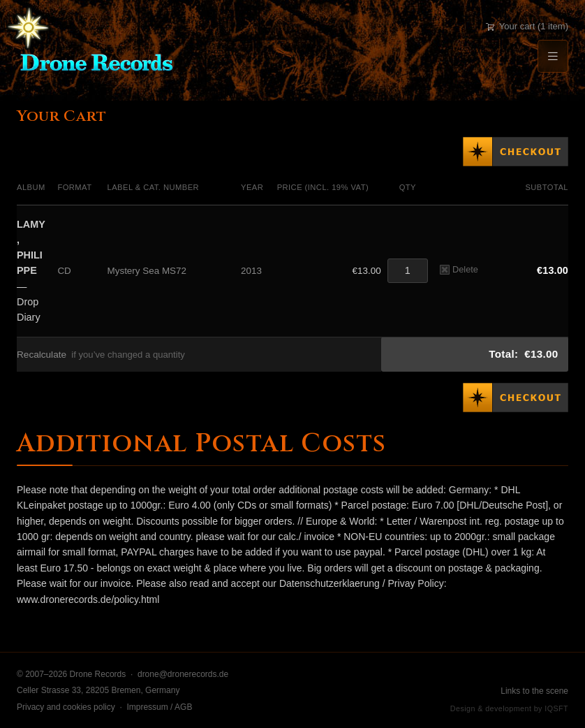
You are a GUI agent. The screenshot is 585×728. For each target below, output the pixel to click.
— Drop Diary (31, 271)
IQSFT (556, 708)
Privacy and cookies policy (66, 707)
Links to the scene (534, 691)
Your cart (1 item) (527, 26)
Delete (459, 269)
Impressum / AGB (159, 707)
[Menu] (553, 56)
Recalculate (42, 355)
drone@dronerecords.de (183, 674)
